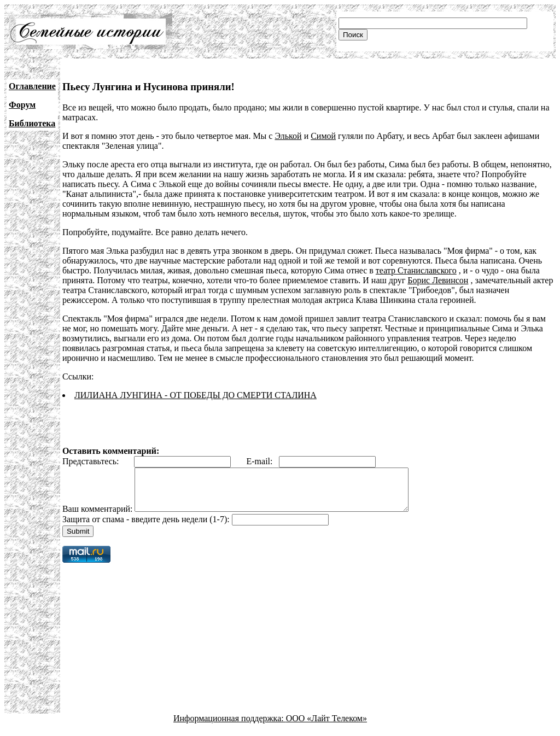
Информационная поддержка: (230, 726)
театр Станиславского (416, 270)
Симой (323, 136)
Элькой (288, 136)
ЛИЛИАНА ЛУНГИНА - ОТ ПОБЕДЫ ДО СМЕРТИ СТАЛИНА (196, 395)
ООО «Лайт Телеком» (326, 726)
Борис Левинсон (438, 280)
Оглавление (32, 86)
